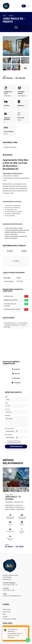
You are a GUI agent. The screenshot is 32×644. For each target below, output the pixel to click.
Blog (4, 614)
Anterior (10, 251)
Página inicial (7, 609)
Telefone (7, 409)
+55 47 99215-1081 (9, 585)
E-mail (6, 403)
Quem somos (7, 612)
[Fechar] (25, 630)
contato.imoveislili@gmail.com (12, 596)
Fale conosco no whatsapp (28, 640)
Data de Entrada (9, 429)
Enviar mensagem (16, 446)
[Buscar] (24, 6)
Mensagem (8, 416)
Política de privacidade (10, 619)
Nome (6, 397)
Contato (5, 617)
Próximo (24, 251)
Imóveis (11, 16)
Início (4, 16)
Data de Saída (8, 435)
